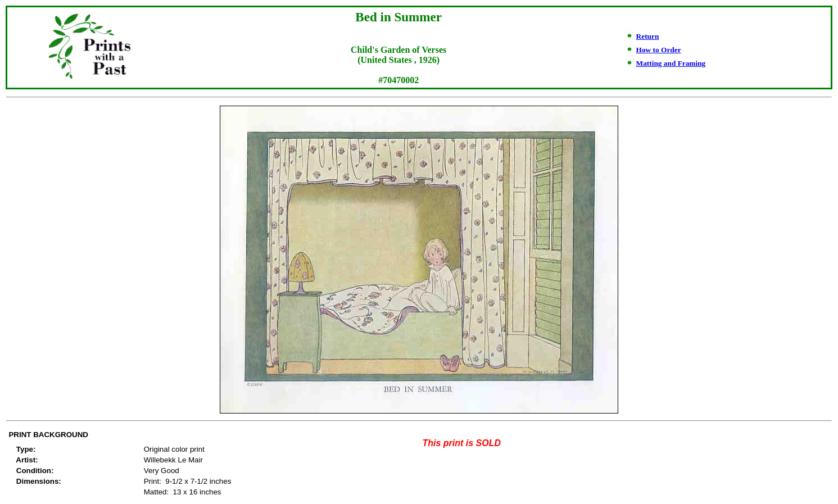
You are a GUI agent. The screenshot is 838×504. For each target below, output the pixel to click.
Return (648, 36)
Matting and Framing (671, 63)
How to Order (659, 50)
